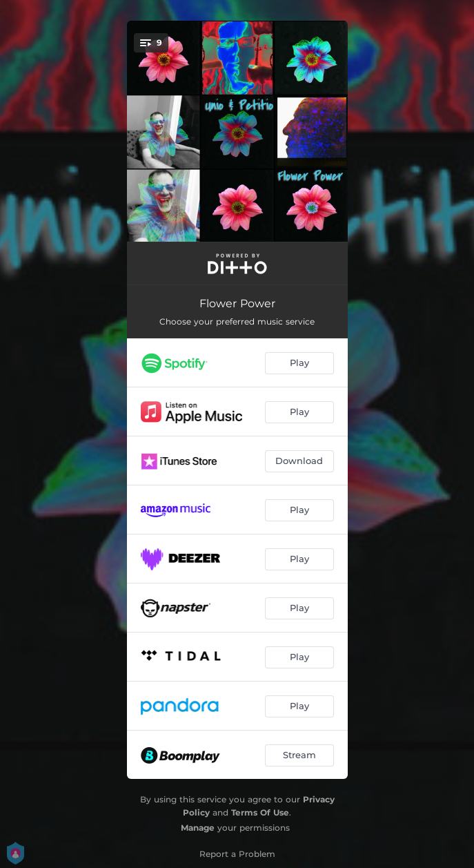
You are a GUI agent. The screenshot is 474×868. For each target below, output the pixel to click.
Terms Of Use (260, 812)
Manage (198, 828)
